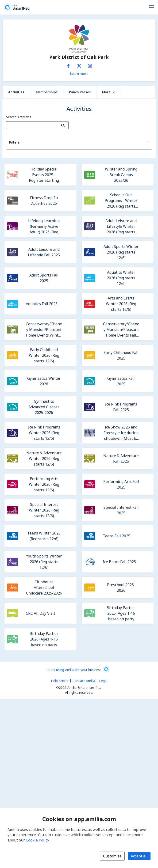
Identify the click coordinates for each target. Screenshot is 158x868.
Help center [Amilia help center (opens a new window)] (60, 681)
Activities (16, 92)
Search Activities (19, 117)
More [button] (109, 92)
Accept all (139, 856)
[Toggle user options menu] (151, 7)
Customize (112, 856)
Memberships (47, 92)
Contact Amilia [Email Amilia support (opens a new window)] (84, 681)
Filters (14, 142)
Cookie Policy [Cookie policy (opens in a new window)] (37, 840)
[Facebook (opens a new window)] (68, 65)
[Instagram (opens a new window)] (90, 65)
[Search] (63, 125)
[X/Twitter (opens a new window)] (79, 65)
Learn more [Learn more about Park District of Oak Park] (79, 73)
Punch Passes (80, 92)
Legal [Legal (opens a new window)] (103, 681)
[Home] (17, 7)
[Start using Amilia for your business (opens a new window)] (78, 669)
